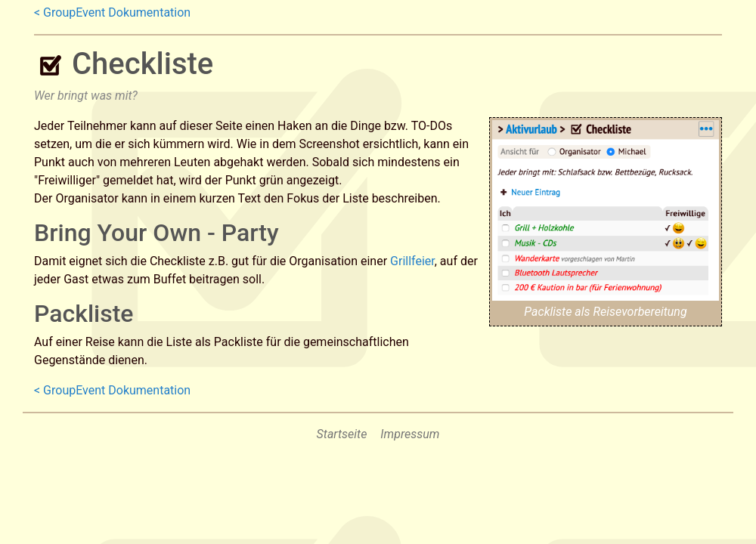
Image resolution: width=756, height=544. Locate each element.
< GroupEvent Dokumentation (112, 12)
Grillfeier (412, 261)
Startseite (342, 434)
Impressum (410, 434)
